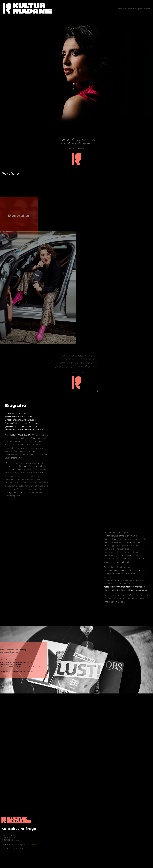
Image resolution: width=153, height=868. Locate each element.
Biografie (128, 9)
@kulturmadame (20, 849)
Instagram (138, 9)
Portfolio (118, 9)
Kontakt (148, 9)
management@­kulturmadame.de (23, 845)
